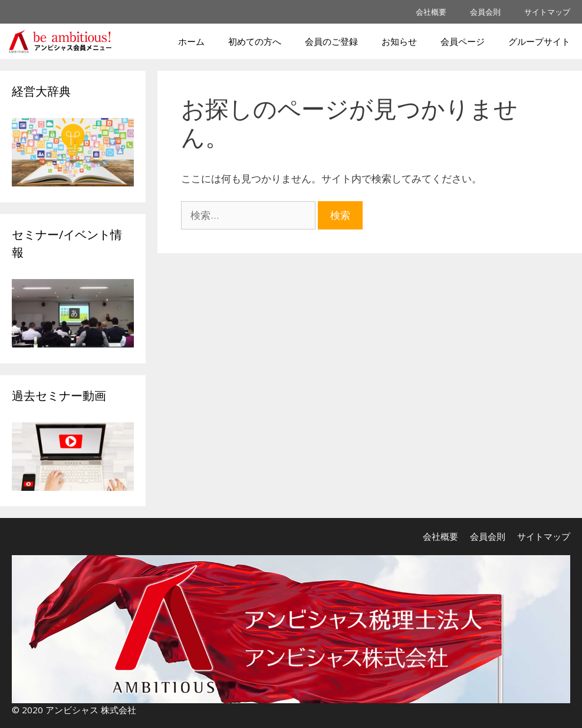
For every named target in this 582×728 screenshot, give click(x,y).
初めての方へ (255, 41)
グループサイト (539, 41)
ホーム (191, 41)
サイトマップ (547, 12)
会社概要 (431, 12)
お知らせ (399, 41)
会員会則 (485, 12)
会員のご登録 (331, 41)
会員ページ (463, 41)
